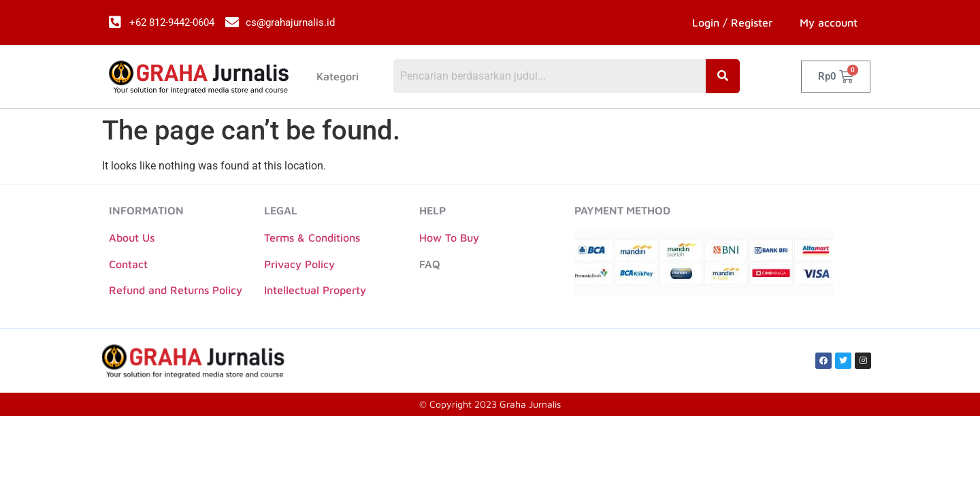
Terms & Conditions (312, 238)
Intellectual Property (315, 290)
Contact (128, 264)
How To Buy (449, 238)
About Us (132, 238)
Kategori (338, 77)
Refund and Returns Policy (176, 290)
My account (829, 22)
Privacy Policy (299, 264)
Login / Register (732, 22)
